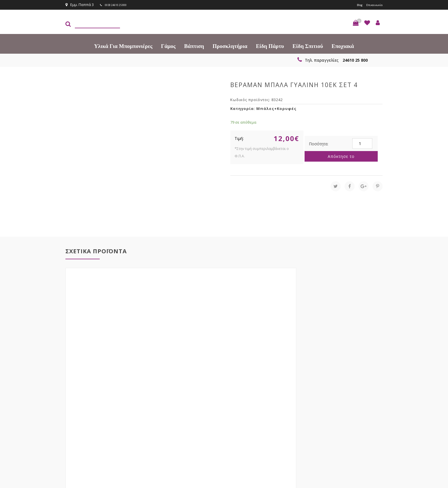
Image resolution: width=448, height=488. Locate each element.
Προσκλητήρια (230, 46)
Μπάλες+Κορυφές (276, 108)
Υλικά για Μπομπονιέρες (123, 46)
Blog (353, 5)
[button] (356, 22)
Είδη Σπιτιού (308, 46)
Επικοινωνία (372, 5)
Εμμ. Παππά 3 (80, 5)
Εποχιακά (343, 46)
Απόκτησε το (341, 156)
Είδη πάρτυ (270, 46)
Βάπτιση (194, 46)
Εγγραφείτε (367, 401)
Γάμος (168, 46)
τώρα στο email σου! (158, 401)
